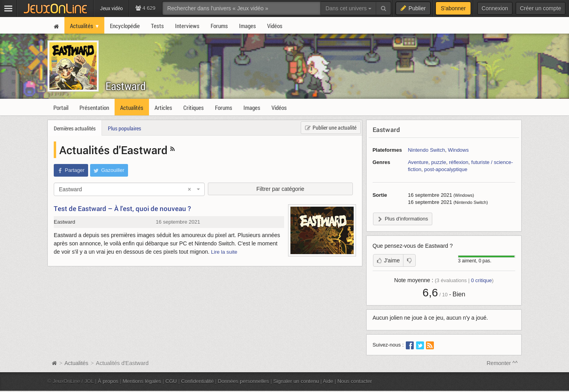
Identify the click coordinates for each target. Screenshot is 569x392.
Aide (328, 381)
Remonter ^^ (502, 363)
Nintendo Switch (426, 150)
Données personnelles (243, 381)
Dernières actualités (75, 128)
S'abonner (453, 8)
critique (481, 280)
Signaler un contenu (296, 381)
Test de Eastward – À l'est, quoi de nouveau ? (122, 208)
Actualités (76, 363)
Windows (458, 150)
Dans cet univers (349, 8)
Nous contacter (355, 381)
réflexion (459, 162)
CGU (171, 381)
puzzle (439, 162)
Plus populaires (124, 128)
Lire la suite (224, 252)
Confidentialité (197, 381)
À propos (108, 381)
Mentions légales (142, 381)
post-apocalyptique (446, 169)
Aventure (418, 162)
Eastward (126, 86)
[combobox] (129, 189)
